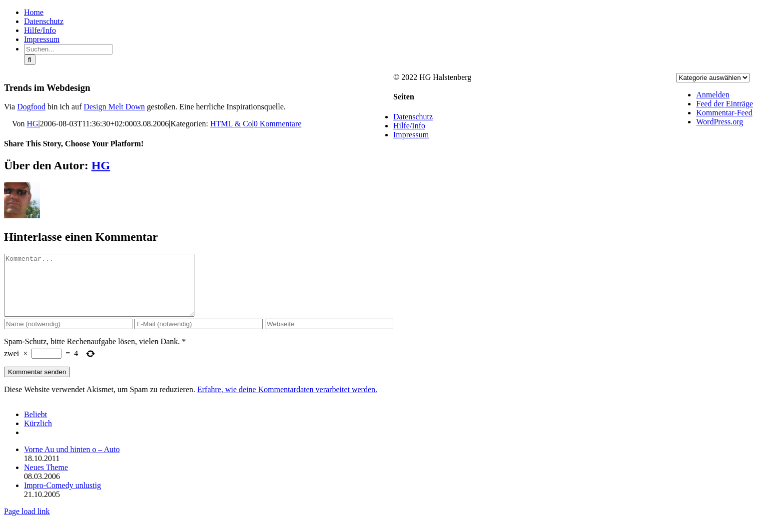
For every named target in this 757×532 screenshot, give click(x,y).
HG (33, 124)
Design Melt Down (114, 107)
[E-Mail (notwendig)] (199, 336)
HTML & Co (231, 124)
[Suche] (30, 60)
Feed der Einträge (725, 104)
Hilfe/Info (409, 126)
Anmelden (713, 95)
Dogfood (31, 107)
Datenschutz (413, 117)
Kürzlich (38, 435)
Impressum (411, 135)
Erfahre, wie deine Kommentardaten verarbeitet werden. (287, 401)
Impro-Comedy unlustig (62, 497)
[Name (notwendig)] (68, 336)
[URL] (329, 336)
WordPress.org (720, 122)
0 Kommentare (278, 124)
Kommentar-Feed (724, 113)
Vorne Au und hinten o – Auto (72, 461)
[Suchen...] (68, 49)
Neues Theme (46, 479)
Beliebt (35, 426)
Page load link (27, 523)
